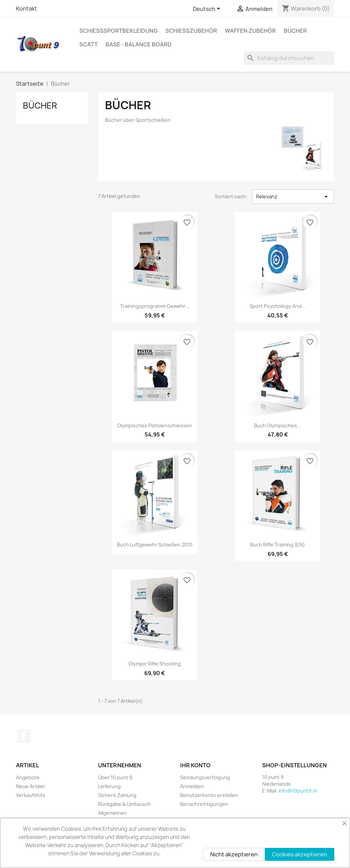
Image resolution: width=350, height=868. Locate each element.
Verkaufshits (31, 795)
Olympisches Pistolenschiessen (154, 425)
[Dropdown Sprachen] (208, 9)
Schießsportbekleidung (118, 31)
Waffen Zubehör (250, 31)
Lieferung (109, 786)
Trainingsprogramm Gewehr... (155, 306)
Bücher (295, 31)
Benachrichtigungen (204, 804)
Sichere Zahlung (117, 795)
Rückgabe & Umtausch (124, 804)
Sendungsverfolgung (205, 777)
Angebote (28, 777)
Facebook (24, 736)
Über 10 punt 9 (115, 777)
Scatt (89, 44)
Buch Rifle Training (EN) (278, 545)
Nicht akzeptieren (234, 854)
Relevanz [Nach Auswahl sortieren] (293, 197)
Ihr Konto (195, 765)
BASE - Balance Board (139, 44)
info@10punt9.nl (298, 791)
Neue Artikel (30, 786)
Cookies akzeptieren (300, 854)
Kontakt (26, 9)
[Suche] (289, 58)
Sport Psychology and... (278, 306)
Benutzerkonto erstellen (209, 795)
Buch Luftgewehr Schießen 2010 (155, 545)
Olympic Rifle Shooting (155, 664)
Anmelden (192, 786)
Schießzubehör (191, 31)
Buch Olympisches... (278, 425)
